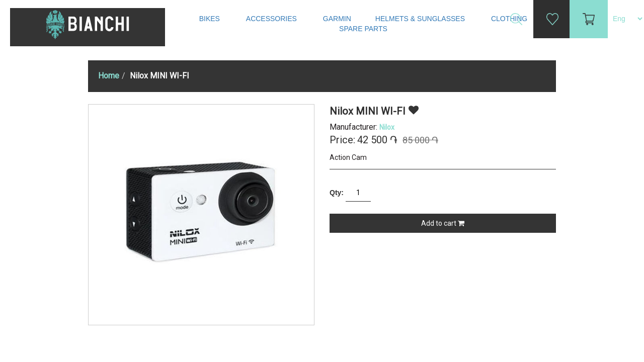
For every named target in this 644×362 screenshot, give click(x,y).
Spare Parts (364, 29)
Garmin (337, 19)
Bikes (211, 19)
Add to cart (443, 223)
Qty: (337, 193)
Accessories (272, 19)
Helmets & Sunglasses (421, 19)
